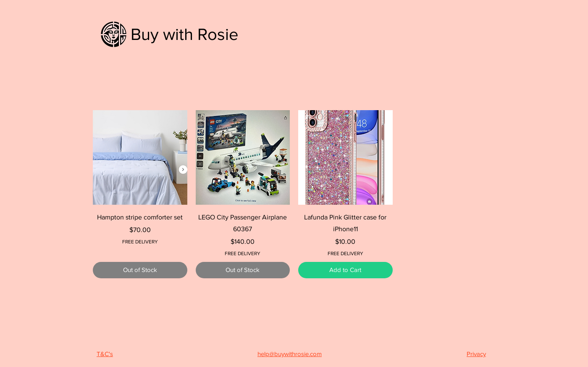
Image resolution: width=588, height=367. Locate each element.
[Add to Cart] (345, 270)
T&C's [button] (105, 354)
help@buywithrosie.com (290, 354)
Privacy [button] (476, 354)
